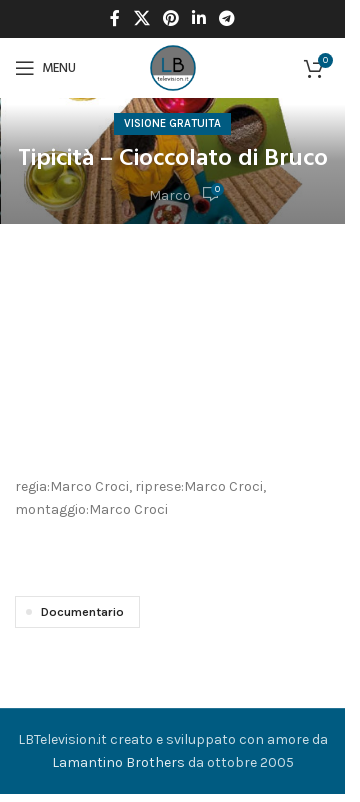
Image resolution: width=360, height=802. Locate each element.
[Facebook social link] (115, 18)
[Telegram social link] (227, 18)
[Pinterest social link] (170, 18)
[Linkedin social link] (199, 18)
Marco (170, 195)
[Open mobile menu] (45, 68)
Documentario (82, 611)
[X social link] (141, 18)
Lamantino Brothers (118, 762)
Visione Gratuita (172, 123)
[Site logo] (173, 66)
